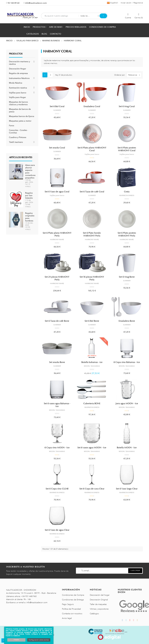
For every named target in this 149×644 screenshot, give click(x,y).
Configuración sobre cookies (39, 640)
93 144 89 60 (13, 3)
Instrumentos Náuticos (19, 78)
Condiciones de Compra (73, 595)
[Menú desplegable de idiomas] (112, 3)
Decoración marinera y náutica (19, 63)
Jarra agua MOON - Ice (127, 404)
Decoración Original (99, 600)
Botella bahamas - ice (92, 362)
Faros (12, 126)
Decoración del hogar (100, 595)
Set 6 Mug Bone (127, 277)
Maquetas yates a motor (20, 121)
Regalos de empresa (18, 73)
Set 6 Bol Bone (92, 321)
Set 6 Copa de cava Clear (92, 489)
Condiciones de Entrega (73, 600)
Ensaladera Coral (92, 106)
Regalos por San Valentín (29, 195)
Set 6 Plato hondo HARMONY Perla (92, 234)
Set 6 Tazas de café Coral (92, 192)
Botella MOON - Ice (127, 448)
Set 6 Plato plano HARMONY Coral (92, 149)
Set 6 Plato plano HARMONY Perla (57, 234)
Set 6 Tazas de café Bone (57, 321)
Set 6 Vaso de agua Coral (57, 192)
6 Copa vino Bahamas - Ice (127, 362)
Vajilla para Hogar (17, 97)
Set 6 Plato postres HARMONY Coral (127, 149)
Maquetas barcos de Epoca (22, 116)
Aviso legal (67, 618)
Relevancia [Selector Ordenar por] (135, 75)
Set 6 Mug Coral (127, 106)
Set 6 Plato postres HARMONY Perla (127, 234)
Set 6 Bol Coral (57, 106)
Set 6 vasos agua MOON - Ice (92, 448)
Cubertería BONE (92, 404)
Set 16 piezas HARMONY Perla (92, 278)
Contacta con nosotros (72, 614)
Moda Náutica (16, 83)
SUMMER (57, 110)
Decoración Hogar (18, 69)
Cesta (127, 192)
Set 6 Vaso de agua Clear (57, 530)
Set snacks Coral (57, 148)
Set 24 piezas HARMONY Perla (57, 278)
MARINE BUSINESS (127, 195)
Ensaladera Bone (127, 321)
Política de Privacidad (71, 609)
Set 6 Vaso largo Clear (127, 489)
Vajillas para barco (18, 93)
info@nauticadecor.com (36, 3)
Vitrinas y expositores (99, 609)
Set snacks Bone (57, 362)
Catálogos (94, 614)
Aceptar (16, 640)
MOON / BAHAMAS (92, 366)
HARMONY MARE (57, 240)
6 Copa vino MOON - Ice (57, 448)
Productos (16, 54)
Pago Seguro (68, 604)
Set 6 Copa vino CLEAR (57, 489)
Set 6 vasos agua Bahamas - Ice (57, 405)
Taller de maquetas (98, 604)
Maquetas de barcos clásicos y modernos (18, 103)
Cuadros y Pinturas (18, 137)
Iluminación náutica (18, 88)
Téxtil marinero (16, 142)
